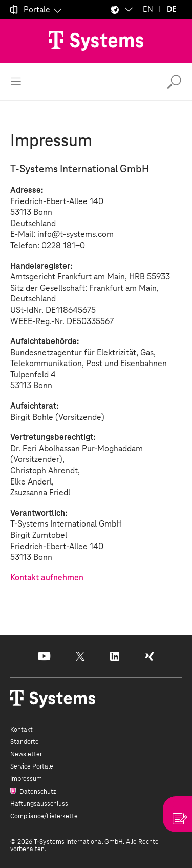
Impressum (26, 779)
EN (148, 9)
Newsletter (26, 754)
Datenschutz (37, 792)
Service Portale (32, 766)
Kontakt (22, 730)
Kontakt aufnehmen (47, 578)
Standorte (25, 742)
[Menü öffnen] (16, 82)
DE (172, 9)
